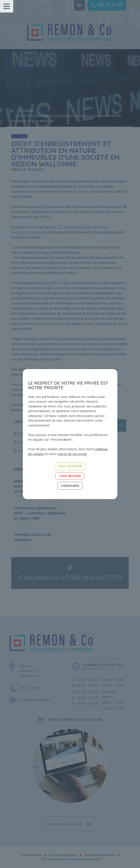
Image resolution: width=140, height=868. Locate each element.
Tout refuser (70, 476)
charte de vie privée (72, 454)
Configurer (70, 486)
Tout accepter (70, 466)
